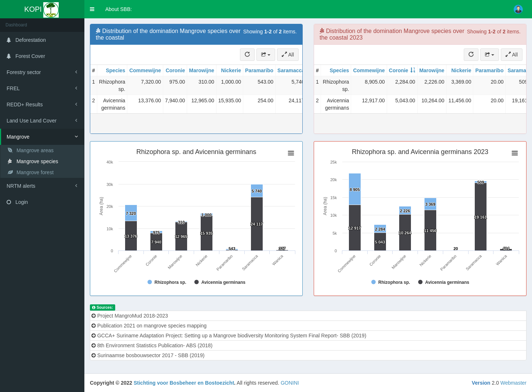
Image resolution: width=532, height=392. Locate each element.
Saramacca (291, 70)
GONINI (290, 383)
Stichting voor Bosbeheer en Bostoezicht (184, 383)
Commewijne (145, 70)
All (288, 55)
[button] (92, 9)
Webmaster (513, 383)
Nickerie (231, 70)
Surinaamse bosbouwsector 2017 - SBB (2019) (148, 355)
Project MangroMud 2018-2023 (130, 316)
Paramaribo (259, 70)
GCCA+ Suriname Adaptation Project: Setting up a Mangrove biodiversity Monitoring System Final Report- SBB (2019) (229, 336)
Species (115, 70)
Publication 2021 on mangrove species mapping (149, 326)
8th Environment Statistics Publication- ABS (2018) (152, 345)
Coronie (175, 70)
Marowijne (201, 70)
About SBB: (119, 9)
